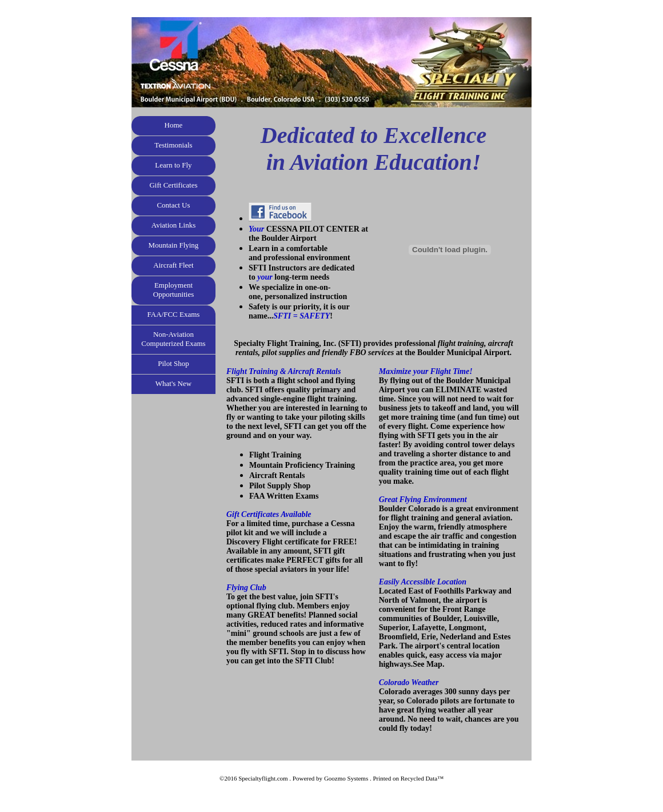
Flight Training (275, 455)
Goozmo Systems (346, 778)
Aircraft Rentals (277, 475)
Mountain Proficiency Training (302, 465)
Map (434, 664)
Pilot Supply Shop (280, 486)
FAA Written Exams (284, 496)
